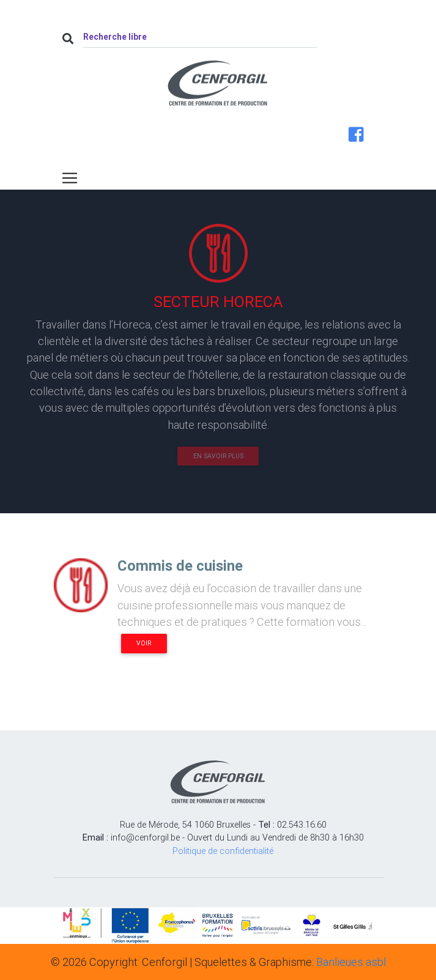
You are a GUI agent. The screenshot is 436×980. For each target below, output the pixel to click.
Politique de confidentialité (223, 851)
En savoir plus (218, 456)
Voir (144, 643)
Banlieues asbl (351, 962)
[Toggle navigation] (70, 178)
